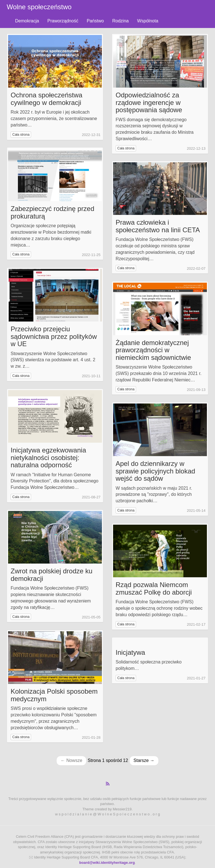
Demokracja (27, 21)
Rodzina (121, 21)
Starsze (144, 760)
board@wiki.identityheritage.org (107, 863)
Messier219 (122, 809)
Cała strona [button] (21, 135)
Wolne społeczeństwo (39, 7)
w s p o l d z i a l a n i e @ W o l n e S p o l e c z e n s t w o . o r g (107, 814)
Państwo (95, 21)
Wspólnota (148, 21)
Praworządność (63, 21)
